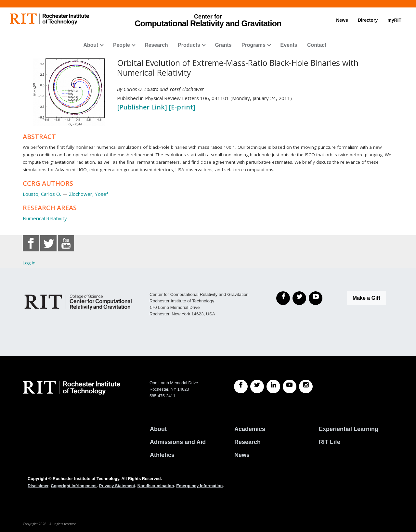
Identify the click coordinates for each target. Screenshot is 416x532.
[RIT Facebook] (241, 386)
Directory (368, 20)
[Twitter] (299, 298)
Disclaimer (38, 486)
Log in (29, 263)
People (122, 45)
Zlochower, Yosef (88, 194)
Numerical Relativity (45, 218)
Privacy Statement (117, 486)
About (91, 45)
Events (289, 45)
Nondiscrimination (156, 486)
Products (189, 45)
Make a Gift (366, 298)
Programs (253, 45)
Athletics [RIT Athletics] (162, 455)
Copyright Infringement (74, 486)
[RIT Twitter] (257, 386)
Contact (317, 45)
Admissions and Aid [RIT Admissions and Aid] (178, 442)
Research (156, 45)
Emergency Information (199, 486)
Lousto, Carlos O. (42, 194)
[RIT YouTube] (290, 386)
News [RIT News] (242, 455)
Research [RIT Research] (247, 442)
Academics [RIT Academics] (250, 429)
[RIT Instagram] (306, 386)
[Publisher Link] (143, 107)
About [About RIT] (158, 429)
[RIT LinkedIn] (273, 386)
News (342, 20)
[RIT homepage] (49, 19)
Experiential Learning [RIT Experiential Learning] (349, 429)
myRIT (394, 20)
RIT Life (330, 442)
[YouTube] (316, 298)
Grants (223, 45)
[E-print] (182, 107)
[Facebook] (283, 298)
